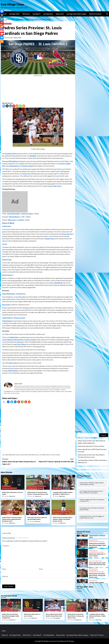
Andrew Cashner (27, 214)
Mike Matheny (14, 161)
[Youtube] (2, 34)
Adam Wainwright (13, 214)
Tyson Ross (61, 164)
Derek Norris (21, 294)
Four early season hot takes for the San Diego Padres (37, 518)
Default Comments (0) (9, 538)
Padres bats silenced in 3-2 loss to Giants (91, 446)
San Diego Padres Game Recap (9, 488)
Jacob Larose (37, 521)
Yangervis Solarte (28, 166)
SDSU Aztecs (26, 14)
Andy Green (57, 186)
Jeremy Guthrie (31, 340)
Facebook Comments (22, 538)
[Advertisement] (38, 90)
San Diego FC (37, 14)
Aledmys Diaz (50, 239)
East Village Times (12, 4)
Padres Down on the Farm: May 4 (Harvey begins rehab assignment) (92, 442)
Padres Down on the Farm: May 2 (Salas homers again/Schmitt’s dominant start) (12, 519)
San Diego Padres (14, 14)
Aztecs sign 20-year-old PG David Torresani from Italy (92, 450)
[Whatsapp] (20, 106)
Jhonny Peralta (67, 234)
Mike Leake (12, 220)
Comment (6, 546)
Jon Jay (5, 244)
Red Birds (33, 156)
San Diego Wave (48, 14)
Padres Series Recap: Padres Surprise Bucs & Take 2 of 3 (20, 461)
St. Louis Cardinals (55, 455)
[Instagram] (2, 30)
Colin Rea (21, 220)
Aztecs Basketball (97, 561)
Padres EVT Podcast (95, 14)
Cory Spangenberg (12, 166)
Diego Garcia (38, 496)
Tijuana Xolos (60, 14)
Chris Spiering (57, 618)
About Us (4, 14)
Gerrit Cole (26, 174)
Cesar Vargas (21, 344)
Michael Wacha (14, 217)
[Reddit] (17, 106)
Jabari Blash (58, 283)
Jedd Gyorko (7, 226)
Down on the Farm (32, 486)
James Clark (17, 38)
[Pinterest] (14, 106)
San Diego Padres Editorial (34, 513)
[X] (7, 106)
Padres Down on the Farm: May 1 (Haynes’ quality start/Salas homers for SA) (63, 519)
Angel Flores (12, 496)
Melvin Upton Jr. (8, 275)
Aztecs (91, 561)
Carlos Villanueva (8, 340)
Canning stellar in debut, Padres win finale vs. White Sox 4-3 (63, 493)
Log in (4, 631)
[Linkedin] (10, 106)
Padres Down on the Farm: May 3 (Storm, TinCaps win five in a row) (38, 493)
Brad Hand (19, 340)
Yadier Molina (7, 318)
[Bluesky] (2, 37)
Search (79, 432)
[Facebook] (4, 106)
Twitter (79, 591)
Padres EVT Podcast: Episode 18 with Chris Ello (56, 460)
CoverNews (61, 641)
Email (41, 569)
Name (4, 569)
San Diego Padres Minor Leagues (77, 14)
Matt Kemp (6, 305)
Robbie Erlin (14, 337)
